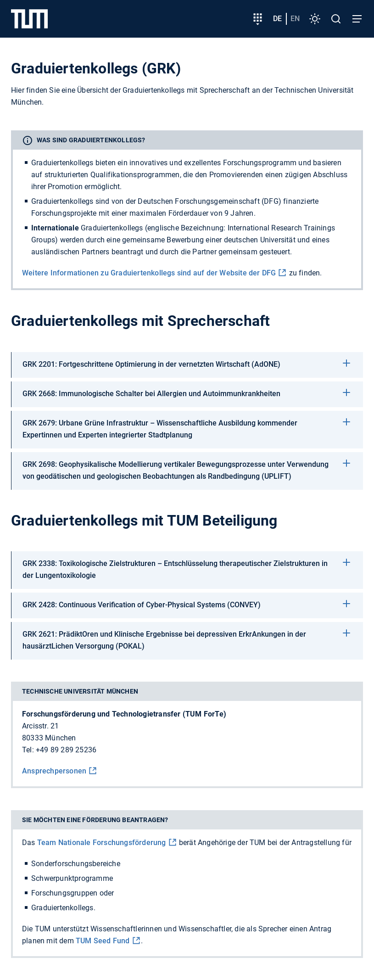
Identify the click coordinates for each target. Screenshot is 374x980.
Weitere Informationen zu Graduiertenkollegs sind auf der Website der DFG (149, 273)
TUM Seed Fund (103, 941)
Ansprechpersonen (54, 771)
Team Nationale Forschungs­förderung (102, 843)
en (295, 19)
